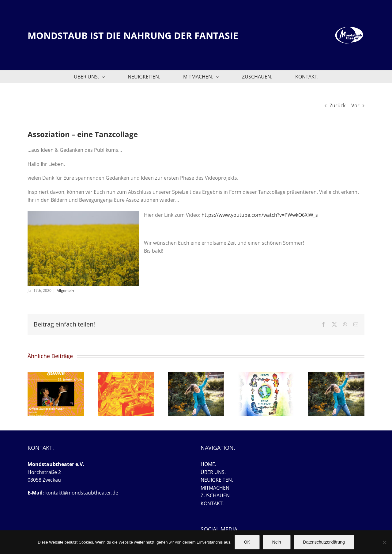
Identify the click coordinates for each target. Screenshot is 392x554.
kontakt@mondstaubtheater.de (82, 493)
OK (247, 542)
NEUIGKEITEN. (217, 480)
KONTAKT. (212, 503)
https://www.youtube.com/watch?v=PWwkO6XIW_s (260, 215)
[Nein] (384, 542)
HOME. (208, 464)
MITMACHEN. (216, 488)
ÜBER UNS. (213, 472)
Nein (277, 542)
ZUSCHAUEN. (216, 495)
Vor (355, 105)
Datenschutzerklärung (324, 542)
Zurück (337, 105)
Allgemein (65, 290)
